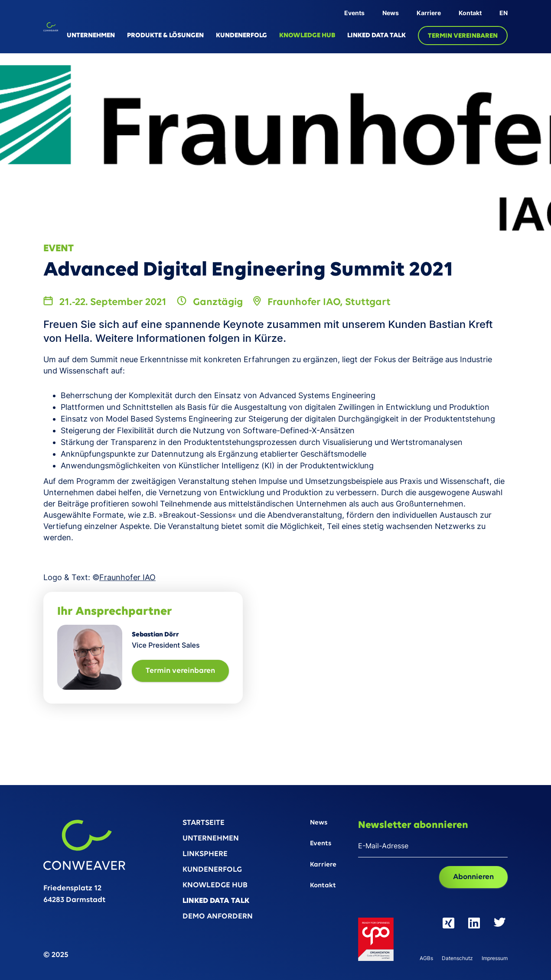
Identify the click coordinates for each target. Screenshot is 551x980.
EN (504, 13)
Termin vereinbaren (180, 671)
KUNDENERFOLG (241, 36)
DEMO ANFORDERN (218, 917)
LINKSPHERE (205, 855)
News (391, 13)
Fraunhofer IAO (127, 577)
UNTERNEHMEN (91, 36)
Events (354, 13)
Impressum (495, 959)
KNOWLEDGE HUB (307, 36)
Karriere (429, 13)
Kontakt (470, 13)
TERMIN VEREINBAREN (463, 36)
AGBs (426, 959)
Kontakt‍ (323, 886)
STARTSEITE (204, 823)
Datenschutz (457, 959)
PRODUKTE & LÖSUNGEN (165, 36)
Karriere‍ (323, 865)
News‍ (319, 823)
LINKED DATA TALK (377, 36)
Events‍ (321, 844)
